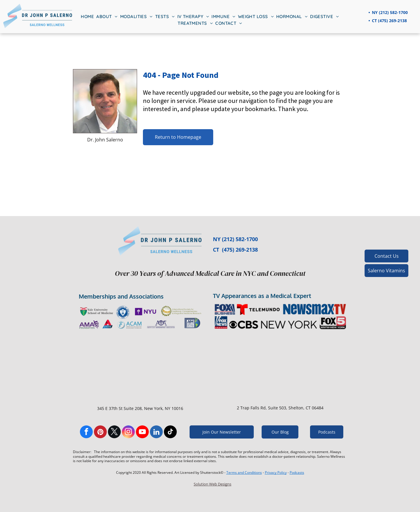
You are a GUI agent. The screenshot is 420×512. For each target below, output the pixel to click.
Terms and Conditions (244, 472)
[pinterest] (100, 433)
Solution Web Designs (212, 484)
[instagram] (128, 433)
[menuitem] (87, 17)
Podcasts (297, 472)
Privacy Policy (276, 472)
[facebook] (86, 433)
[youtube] (142, 433)
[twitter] (114, 433)
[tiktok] (170, 433)
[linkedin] (156, 433)
